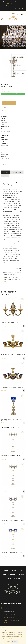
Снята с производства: (5, 126)
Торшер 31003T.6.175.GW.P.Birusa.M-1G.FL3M (12, 488)
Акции (5, 281)
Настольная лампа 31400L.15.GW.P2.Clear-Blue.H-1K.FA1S (12, 420)
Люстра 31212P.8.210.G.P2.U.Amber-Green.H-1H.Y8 (13, 355)
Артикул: (3, 129)
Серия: (3, 133)
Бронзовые (21, 46)
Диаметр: (4, 143)
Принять (15, 641)
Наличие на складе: (4, 117)
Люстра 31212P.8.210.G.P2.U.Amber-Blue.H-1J (12, 387)
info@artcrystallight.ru (14, 4)
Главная (3, 46)
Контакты (17, 579)
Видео (5, 176)
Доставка (21, 575)
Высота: (3, 146)
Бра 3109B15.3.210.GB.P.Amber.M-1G (9, 323)
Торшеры (15, 46)
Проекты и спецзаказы (9, 575)
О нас (21, 570)
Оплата (9, 579)
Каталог (9, 46)
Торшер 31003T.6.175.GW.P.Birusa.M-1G (10, 456)
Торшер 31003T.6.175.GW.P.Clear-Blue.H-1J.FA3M (13, 520)
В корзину (9, 103)
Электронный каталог (9, 617)
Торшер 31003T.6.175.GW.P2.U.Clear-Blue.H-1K (12, 553)
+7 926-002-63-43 (21, 9)
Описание (6, 172)
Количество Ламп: (4, 149)
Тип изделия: (5, 139)
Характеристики (17, 172)
